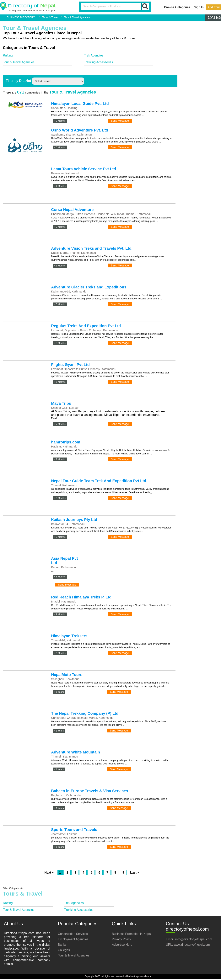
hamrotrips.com (66, 442)
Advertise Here (122, 945)
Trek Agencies (94, 55)
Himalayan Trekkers (69, 636)
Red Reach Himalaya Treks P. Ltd (81, 597)
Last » (135, 873)
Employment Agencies (73, 939)
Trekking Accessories (98, 62)
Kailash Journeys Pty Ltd (74, 520)
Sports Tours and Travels (74, 830)
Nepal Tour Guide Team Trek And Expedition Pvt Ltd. (99, 481)
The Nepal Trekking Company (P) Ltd (85, 713)
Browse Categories (177, 7)
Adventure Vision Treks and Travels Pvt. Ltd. (92, 248)
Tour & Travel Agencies (19, 62)
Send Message (120, 121)
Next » (49, 873)
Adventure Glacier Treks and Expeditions (89, 287)
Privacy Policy (121, 939)
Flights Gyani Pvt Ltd (70, 365)
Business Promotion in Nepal (132, 934)
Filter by (18, 81)
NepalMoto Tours (67, 675)
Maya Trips (61, 403)
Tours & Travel (50, 17)
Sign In (199, 7)
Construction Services (73, 934)
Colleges (64, 950)
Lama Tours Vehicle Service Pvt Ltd (84, 169)
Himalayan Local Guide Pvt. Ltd (80, 104)
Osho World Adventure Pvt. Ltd (80, 130)
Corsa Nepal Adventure (72, 210)
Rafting (8, 55)
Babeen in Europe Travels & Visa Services (90, 791)
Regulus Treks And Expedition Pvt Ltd (86, 326)
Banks (62, 945)
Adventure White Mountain (75, 752)
